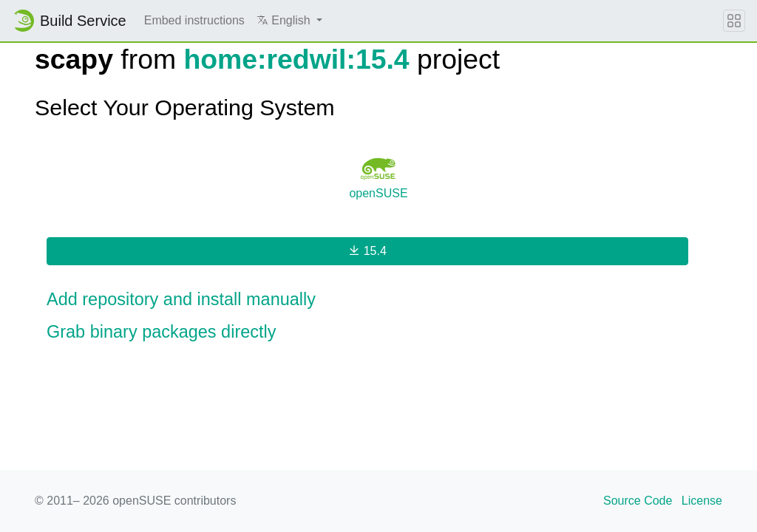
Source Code (638, 501)
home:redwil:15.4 (296, 59)
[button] (289, 21)
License (702, 501)
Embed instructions (194, 20)
